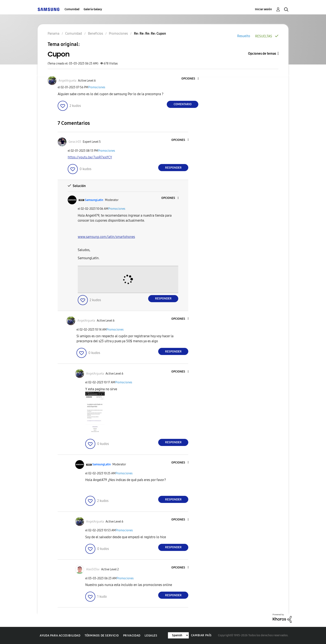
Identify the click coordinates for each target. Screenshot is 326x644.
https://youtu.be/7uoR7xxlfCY (90, 157)
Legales (151, 636)
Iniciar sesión (263, 9)
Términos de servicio (102, 636)
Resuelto (244, 36)
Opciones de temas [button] (262, 54)
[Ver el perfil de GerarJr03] (75, 142)
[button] (191, 79)
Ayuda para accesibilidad (60, 636)
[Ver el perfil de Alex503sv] (93, 569)
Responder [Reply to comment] (173, 168)
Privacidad (132, 636)
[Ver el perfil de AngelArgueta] (67, 81)
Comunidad (72, 9)
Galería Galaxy (93, 9)
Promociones (97, 87)
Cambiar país (201, 635)
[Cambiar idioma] (178, 635)
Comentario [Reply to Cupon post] (183, 104)
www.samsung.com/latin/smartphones (106, 237)
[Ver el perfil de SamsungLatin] (94, 200)
